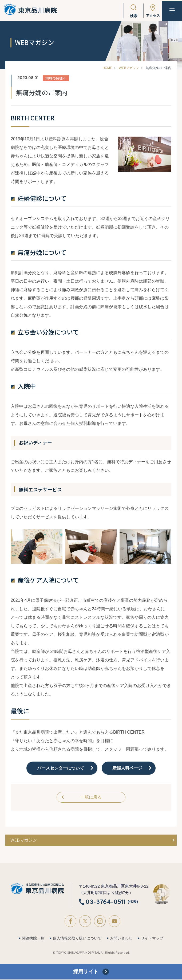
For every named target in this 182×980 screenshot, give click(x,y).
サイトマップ (152, 938)
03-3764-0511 (106, 902)
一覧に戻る (91, 797)
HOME (107, 68)
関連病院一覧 (33, 938)
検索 (131, 16)
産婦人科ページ (127, 768)
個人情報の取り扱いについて (77, 938)
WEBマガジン (129, 68)
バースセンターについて (61, 768)
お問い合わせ (121, 938)
